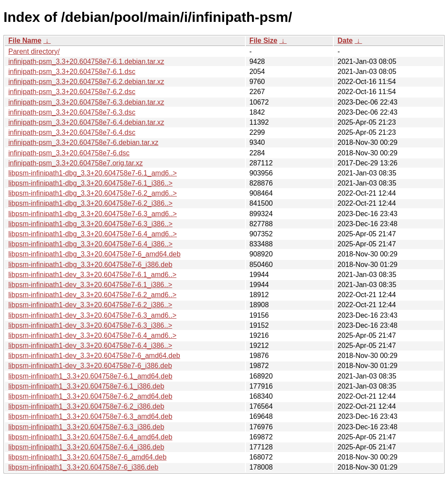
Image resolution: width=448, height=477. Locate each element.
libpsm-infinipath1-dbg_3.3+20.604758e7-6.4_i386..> (90, 244)
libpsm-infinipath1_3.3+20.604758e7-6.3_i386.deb (86, 427)
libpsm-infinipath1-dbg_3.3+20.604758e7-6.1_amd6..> (93, 173)
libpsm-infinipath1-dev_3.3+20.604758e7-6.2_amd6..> (92, 295)
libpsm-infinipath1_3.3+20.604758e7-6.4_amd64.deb (90, 437)
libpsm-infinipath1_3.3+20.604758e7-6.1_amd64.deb (90, 376)
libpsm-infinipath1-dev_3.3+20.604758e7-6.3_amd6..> (92, 315)
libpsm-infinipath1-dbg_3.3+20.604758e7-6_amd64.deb (94, 254)
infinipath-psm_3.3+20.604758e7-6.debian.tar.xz (83, 142)
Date (345, 40)
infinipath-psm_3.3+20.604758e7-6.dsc (69, 153)
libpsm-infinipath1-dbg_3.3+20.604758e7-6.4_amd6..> (93, 234)
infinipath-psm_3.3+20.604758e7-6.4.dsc (72, 132)
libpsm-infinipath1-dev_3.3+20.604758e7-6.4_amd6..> (92, 335)
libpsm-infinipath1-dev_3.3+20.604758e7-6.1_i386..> (90, 285)
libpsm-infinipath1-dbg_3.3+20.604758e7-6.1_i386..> (90, 183)
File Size (263, 40)
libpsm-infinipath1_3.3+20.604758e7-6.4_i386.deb (86, 447)
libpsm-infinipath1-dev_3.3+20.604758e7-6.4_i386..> (90, 345)
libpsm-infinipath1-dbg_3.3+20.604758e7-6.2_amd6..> (93, 193)
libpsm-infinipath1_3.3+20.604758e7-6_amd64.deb (87, 457)
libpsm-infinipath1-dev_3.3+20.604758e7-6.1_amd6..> (92, 275)
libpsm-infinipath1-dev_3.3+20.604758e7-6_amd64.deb (94, 356)
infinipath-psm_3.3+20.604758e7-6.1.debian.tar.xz (86, 61)
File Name (25, 40)
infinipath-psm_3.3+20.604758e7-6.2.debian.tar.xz (86, 82)
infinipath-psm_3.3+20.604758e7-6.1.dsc (72, 72)
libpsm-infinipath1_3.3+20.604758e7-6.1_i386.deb (86, 386)
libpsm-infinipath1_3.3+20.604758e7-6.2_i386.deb (86, 406)
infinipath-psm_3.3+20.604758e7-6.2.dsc (72, 92)
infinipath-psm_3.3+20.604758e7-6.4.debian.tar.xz (86, 122)
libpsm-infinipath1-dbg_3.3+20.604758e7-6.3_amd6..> (93, 214)
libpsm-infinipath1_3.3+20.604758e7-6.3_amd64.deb (90, 416)
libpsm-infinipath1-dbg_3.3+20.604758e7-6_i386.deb (90, 265)
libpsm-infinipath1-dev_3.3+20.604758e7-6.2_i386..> (90, 305)
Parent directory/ (34, 51)
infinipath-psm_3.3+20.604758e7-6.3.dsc (72, 112)
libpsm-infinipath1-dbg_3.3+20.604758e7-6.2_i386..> (90, 203)
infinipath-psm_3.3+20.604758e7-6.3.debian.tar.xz (86, 102)
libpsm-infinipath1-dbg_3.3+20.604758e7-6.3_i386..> (90, 224)
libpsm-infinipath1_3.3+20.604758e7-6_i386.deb (83, 467)
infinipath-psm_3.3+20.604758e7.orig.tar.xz (75, 163)
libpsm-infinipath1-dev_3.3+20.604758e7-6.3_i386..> (90, 325)
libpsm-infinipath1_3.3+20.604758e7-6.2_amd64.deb (90, 396)
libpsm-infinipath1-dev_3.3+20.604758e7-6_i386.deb (90, 366)
